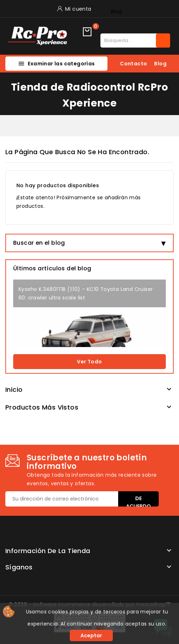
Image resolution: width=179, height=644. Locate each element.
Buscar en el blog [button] (39, 243)
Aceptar (91, 635)
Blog (117, 11)
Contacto (133, 64)
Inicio (14, 389)
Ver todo (89, 362)
